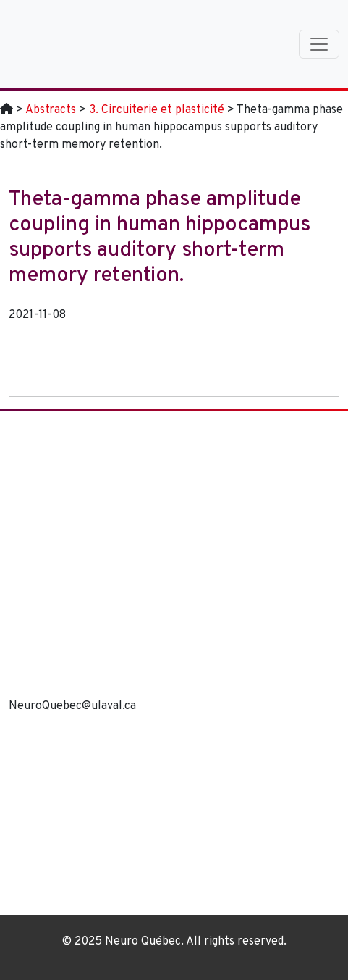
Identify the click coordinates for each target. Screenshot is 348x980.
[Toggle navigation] (319, 44)
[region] (174, 821)
